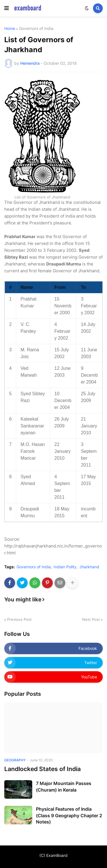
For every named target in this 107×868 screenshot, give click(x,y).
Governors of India (36, 29)
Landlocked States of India (43, 769)
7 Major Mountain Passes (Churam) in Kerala (64, 786)
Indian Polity (65, 567)
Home (10, 29)
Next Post (91, 619)
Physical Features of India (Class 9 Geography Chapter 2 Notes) (69, 815)
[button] (7, 8)
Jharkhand (89, 567)
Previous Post (19, 619)
